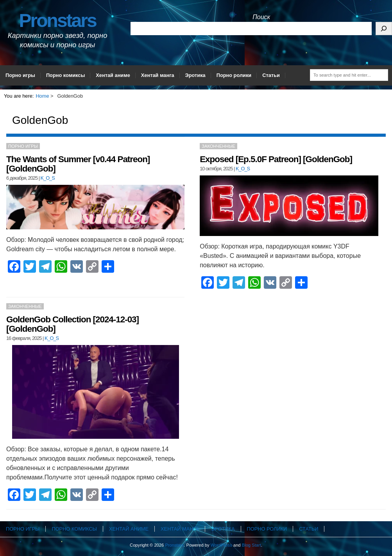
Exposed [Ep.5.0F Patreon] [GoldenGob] (276, 159)
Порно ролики (234, 75)
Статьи (271, 75)
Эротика (195, 75)
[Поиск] (384, 29)
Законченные (218, 146)
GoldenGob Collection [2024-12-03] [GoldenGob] (72, 324)
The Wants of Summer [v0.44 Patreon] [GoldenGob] (78, 164)
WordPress (221, 545)
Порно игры (20, 75)
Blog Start (251, 545)
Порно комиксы (65, 75)
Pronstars (58, 21)
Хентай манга (158, 75)
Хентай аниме (113, 75)
